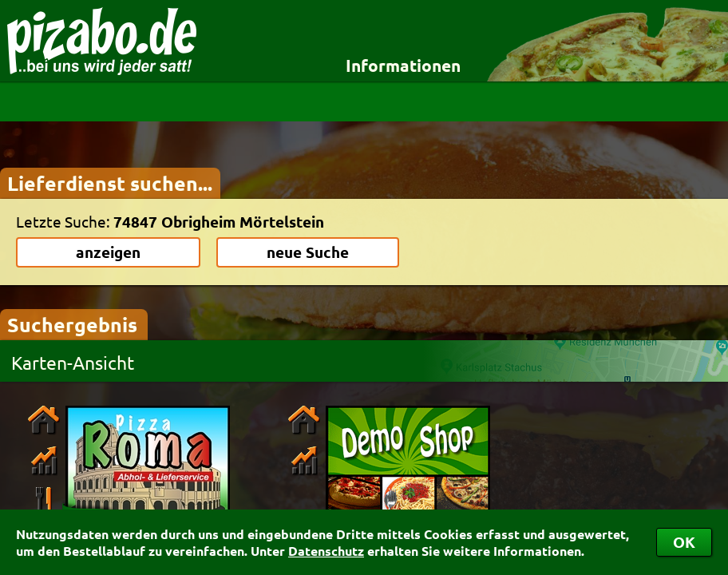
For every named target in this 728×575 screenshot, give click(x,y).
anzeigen (108, 252)
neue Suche (308, 252)
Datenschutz (326, 551)
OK (684, 542)
